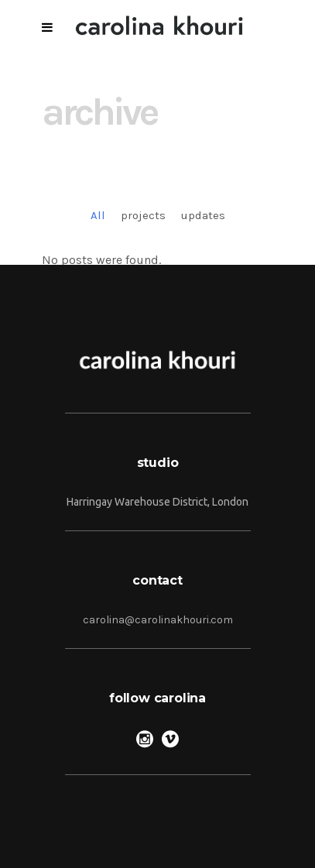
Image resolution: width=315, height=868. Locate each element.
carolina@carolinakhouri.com (158, 620)
